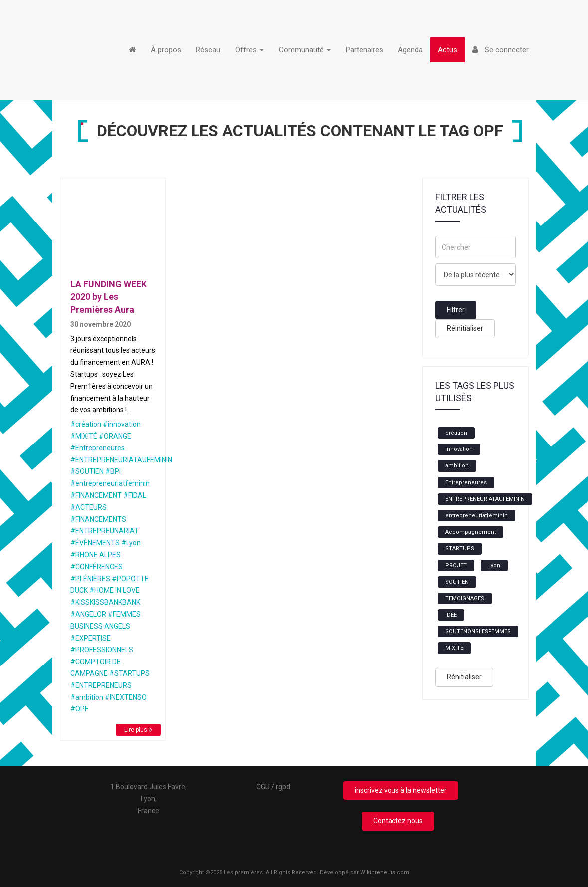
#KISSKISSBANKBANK (105, 602)
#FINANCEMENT (96, 495)
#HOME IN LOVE (114, 590)
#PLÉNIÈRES (90, 579)
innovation (459, 449)
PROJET (456, 565)
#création (86, 424)
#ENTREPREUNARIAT (104, 531)
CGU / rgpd (273, 787)
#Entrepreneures (98, 448)
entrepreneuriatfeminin (477, 516)
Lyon (494, 565)
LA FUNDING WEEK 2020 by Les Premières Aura (108, 297)
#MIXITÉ (84, 436)
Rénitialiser (464, 677)
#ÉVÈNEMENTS (95, 543)
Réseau (208, 50)
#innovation (122, 424)
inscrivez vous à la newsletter (401, 790)
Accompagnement (471, 532)
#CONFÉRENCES (97, 567)
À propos (166, 50)
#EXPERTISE (91, 638)
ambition (457, 466)
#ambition (87, 697)
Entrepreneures (466, 483)
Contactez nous (398, 821)
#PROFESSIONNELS (102, 650)
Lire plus (138, 730)
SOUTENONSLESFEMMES (478, 631)
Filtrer (456, 310)
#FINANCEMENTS (98, 519)
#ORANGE (115, 436)
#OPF (79, 709)
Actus (448, 50)
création (456, 433)
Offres (250, 50)
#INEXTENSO (126, 697)
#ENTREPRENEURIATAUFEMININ (121, 460)
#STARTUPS (129, 673)
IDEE (451, 615)
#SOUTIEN (87, 471)
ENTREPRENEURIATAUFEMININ (485, 499)
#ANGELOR (88, 614)
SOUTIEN (457, 582)
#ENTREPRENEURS (101, 685)
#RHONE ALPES (96, 555)
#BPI (113, 471)
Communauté (305, 50)
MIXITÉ (454, 648)
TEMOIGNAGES (465, 598)
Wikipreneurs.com (385, 872)
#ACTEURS (89, 507)
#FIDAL (135, 495)
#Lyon (131, 543)
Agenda (410, 50)
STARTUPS (460, 549)
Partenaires (364, 50)
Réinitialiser (465, 328)
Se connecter (500, 50)
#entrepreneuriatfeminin (110, 483)
